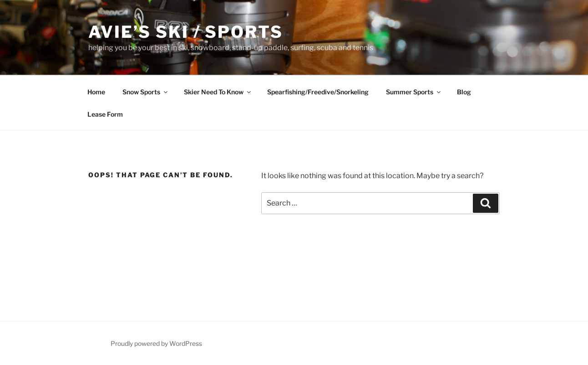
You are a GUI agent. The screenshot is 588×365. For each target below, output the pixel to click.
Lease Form (105, 114)
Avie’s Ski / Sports (186, 32)
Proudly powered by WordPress (156, 343)
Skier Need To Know (218, 92)
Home (96, 92)
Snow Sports (146, 92)
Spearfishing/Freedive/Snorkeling (318, 92)
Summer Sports (414, 92)
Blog (464, 92)
